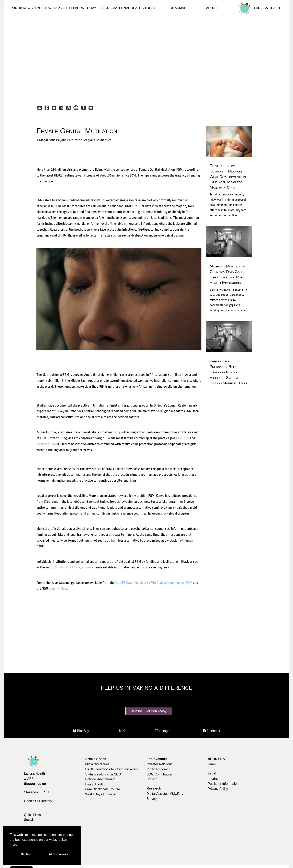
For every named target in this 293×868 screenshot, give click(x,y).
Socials (29, 820)
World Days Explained (101, 794)
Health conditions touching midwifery (112, 769)
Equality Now (58, 588)
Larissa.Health (34, 774)
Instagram (164, 731)
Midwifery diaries (97, 764)
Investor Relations (160, 764)
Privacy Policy (218, 789)
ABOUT (212, 8)
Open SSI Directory (38, 801)
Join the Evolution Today (149, 711)
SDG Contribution (159, 774)
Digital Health (95, 784)
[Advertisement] (138, 59)
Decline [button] (26, 854)
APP (29, 779)
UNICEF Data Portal (129, 583)
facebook (211, 731)
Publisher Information (223, 784)
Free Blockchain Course (103, 789)
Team (212, 764)
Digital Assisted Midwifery (165, 794)
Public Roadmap (158, 769)
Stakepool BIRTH (37, 792)
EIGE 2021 (183, 438)
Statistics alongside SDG (103, 774)
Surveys (152, 799)
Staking (152, 779)
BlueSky (81, 731)
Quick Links (32, 815)
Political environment (100, 779)
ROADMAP (178, 8)
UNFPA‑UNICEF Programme (72, 567)
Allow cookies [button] (59, 854)
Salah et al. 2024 (47, 444)
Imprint (213, 779)
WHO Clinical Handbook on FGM (171, 583)
